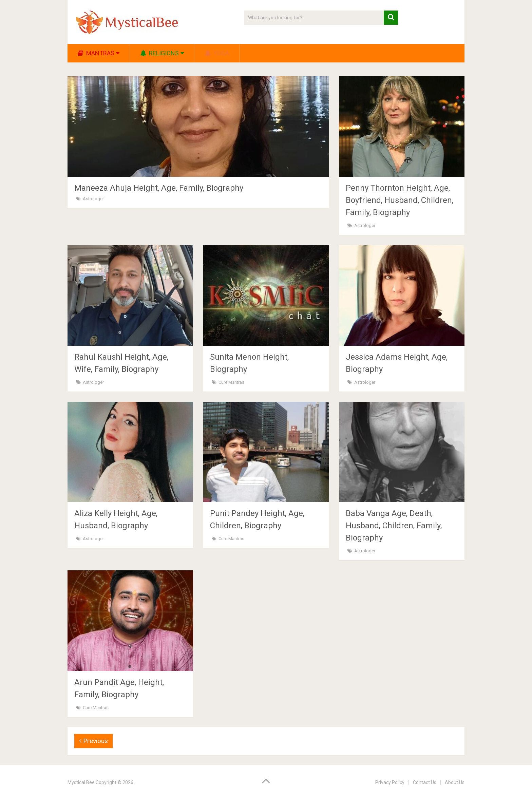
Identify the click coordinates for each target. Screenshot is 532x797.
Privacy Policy (390, 782)
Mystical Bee (81, 782)
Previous (93, 741)
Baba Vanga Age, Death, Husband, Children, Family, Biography (394, 526)
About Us (455, 782)
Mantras (96, 53)
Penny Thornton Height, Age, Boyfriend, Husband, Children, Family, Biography (400, 200)
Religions (159, 53)
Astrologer (93, 199)
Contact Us (425, 782)
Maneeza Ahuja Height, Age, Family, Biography (159, 188)
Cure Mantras (231, 382)
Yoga (217, 53)
